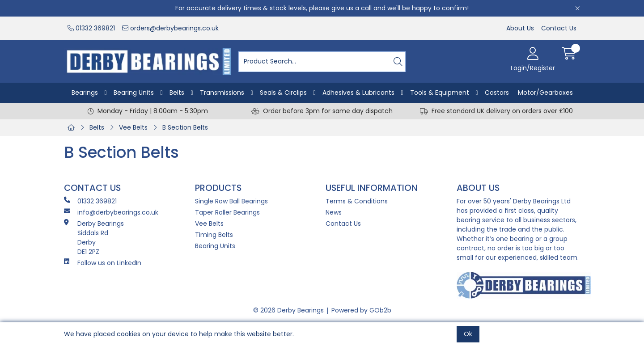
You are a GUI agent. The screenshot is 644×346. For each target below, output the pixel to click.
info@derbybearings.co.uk (111, 212)
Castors (497, 93)
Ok (468, 334)
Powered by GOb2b (361, 310)
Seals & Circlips (283, 93)
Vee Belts (133, 127)
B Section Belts (185, 127)
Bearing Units (134, 93)
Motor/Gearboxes (545, 93)
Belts (177, 93)
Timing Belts (214, 235)
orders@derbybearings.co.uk (170, 28)
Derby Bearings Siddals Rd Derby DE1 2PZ (94, 238)
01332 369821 (91, 28)
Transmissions (222, 93)
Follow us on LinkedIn (103, 263)
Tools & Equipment (440, 93)
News (334, 212)
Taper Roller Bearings (227, 212)
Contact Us (559, 28)
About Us (520, 28)
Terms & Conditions (357, 201)
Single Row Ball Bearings (231, 201)
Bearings (85, 93)
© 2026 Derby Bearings (288, 310)
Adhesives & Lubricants (358, 93)
